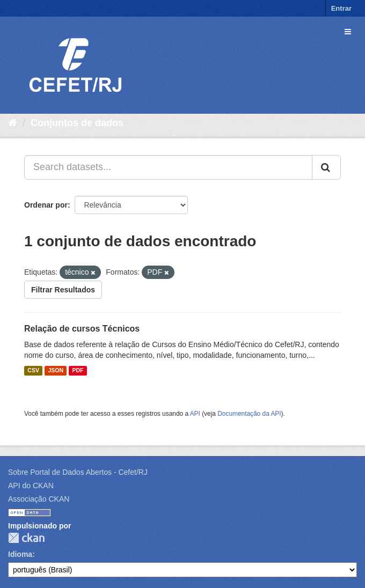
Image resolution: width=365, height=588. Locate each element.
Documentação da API (249, 414)
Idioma (20, 554)
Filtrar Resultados (63, 290)
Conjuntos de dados (77, 123)
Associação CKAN (39, 499)
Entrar (341, 8)
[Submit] (326, 167)
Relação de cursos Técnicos (82, 329)
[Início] (13, 123)
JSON (56, 371)
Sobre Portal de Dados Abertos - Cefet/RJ (78, 472)
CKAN (26, 538)
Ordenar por (46, 205)
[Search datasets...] (168, 167)
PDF (78, 371)
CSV (33, 371)
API (195, 414)
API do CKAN (31, 486)
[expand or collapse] (348, 32)
